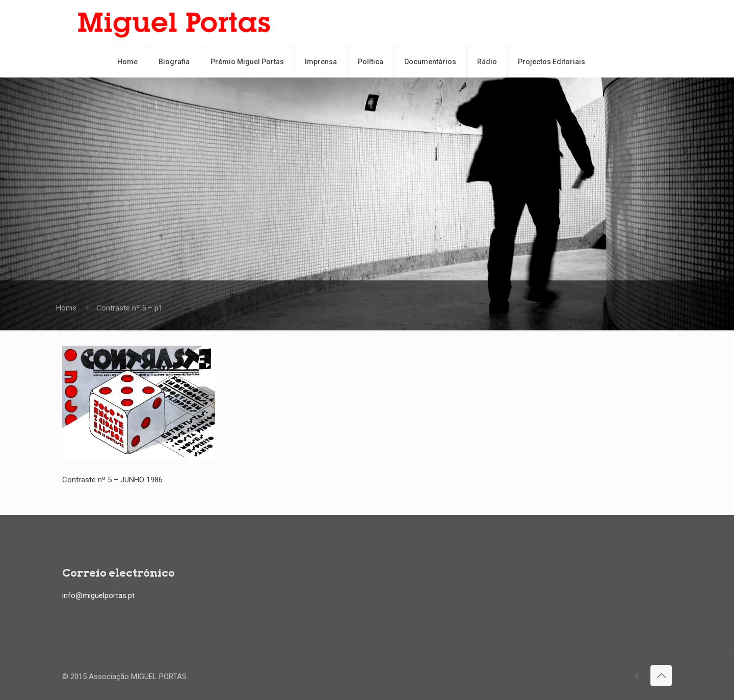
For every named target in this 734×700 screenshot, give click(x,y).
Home (66, 308)
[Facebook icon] (636, 677)
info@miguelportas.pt (98, 595)
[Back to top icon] (661, 676)
